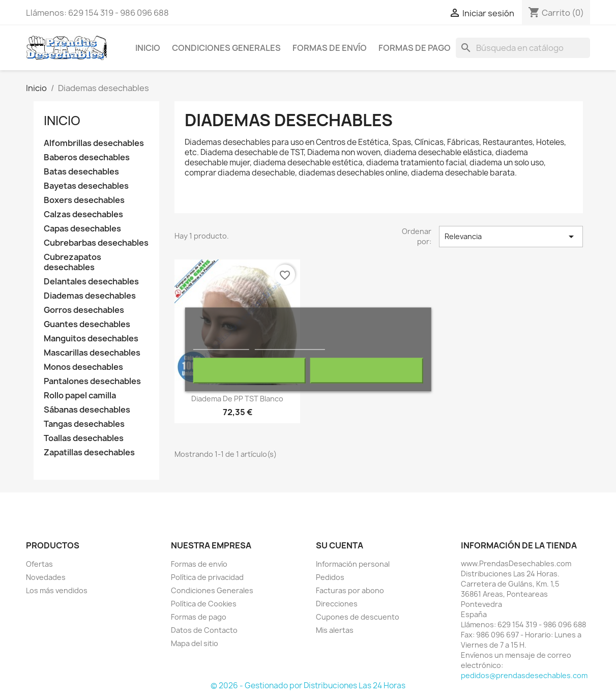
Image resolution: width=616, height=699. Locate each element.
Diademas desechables (90, 296)
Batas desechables (81, 172)
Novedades (46, 577)
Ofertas (39, 564)
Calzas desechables (83, 214)
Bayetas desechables (86, 186)
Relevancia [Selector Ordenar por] (511, 237)
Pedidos (330, 577)
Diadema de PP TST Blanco (237, 399)
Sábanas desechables (87, 410)
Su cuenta (340, 545)
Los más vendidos (57, 590)
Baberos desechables (87, 157)
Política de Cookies (204, 604)
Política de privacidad (207, 577)
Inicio (148, 48)
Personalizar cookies (290, 345)
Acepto (367, 371)
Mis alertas (335, 630)
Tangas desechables (84, 424)
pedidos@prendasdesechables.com (524, 675)
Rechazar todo (249, 371)
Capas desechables (82, 229)
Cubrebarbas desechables (96, 243)
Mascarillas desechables (92, 353)
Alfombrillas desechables (94, 143)
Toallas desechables (84, 438)
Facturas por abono (350, 590)
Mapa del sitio (195, 643)
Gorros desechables (84, 310)
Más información (221, 345)
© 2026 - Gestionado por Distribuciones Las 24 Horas (308, 686)
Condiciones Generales (226, 48)
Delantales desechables (91, 282)
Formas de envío (330, 48)
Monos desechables (83, 367)
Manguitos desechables (91, 339)
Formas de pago (415, 48)
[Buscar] (523, 48)
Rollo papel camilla (80, 396)
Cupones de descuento (358, 617)
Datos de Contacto (204, 630)
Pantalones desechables (92, 381)
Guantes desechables (87, 324)
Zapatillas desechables (89, 453)
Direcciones (337, 604)
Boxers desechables (84, 200)
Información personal (353, 564)
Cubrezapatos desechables (72, 262)
